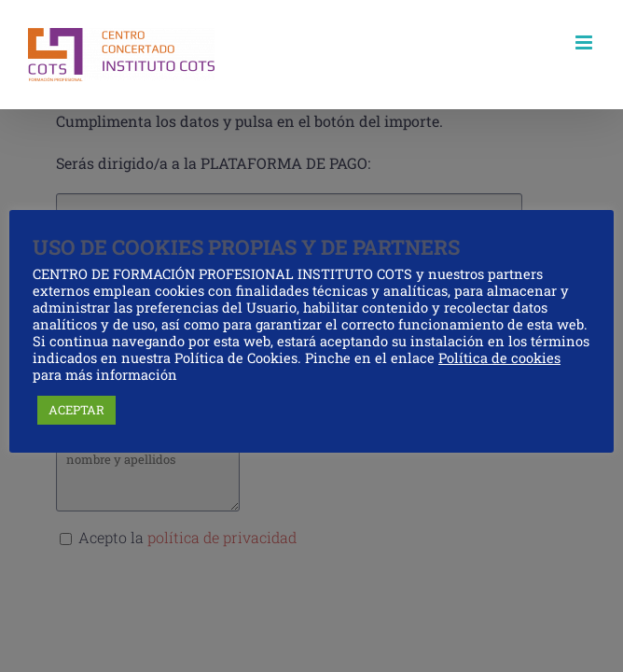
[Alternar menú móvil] (585, 42)
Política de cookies (499, 358)
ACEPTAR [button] (76, 410)
